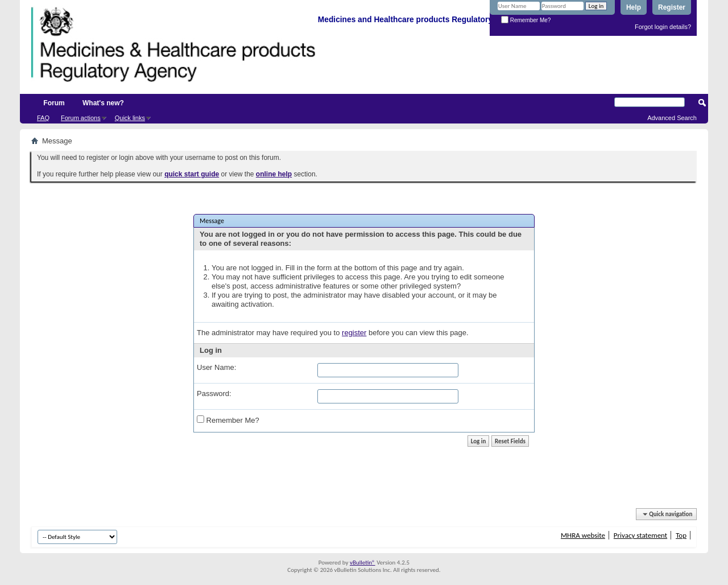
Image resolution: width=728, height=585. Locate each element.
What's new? (103, 103)
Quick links (130, 118)
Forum (54, 103)
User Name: (216, 367)
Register (672, 7)
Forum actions (81, 118)
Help (634, 7)
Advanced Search (672, 118)
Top (681, 535)
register (354, 333)
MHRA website (583, 535)
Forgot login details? (663, 27)
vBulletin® (363, 563)
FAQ (43, 118)
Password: (214, 394)
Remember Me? (526, 20)
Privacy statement (640, 535)
